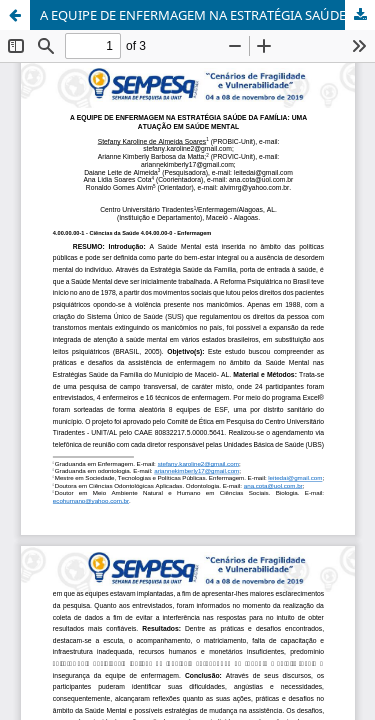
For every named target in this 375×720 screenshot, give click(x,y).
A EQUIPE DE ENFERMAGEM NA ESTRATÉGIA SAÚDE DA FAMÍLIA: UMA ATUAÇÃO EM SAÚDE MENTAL (207, 15)
